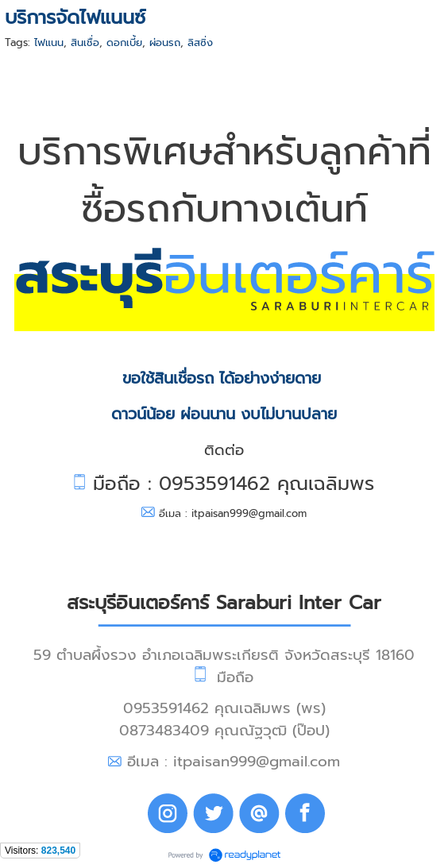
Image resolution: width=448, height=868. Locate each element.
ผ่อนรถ (165, 42)
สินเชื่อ (85, 42)
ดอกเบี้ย (124, 42)
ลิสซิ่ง (200, 42)
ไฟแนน (49, 42)
